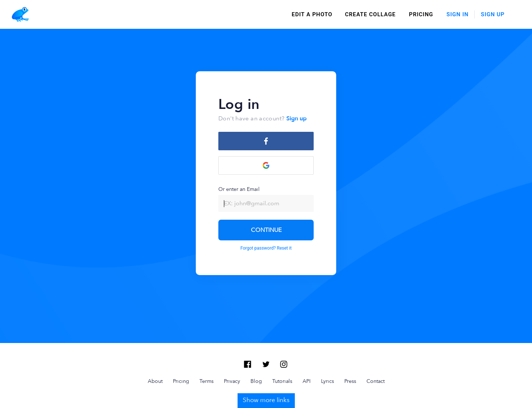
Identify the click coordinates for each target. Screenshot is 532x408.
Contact (376, 381)
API (307, 381)
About (155, 381)
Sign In (458, 14)
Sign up (296, 119)
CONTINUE (266, 230)
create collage (370, 14)
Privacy (232, 381)
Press (350, 381)
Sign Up (493, 14)
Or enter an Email (266, 199)
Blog (256, 381)
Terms (207, 381)
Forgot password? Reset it (266, 248)
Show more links (266, 400)
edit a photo (312, 14)
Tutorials (282, 381)
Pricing (421, 14)
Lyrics (328, 381)
